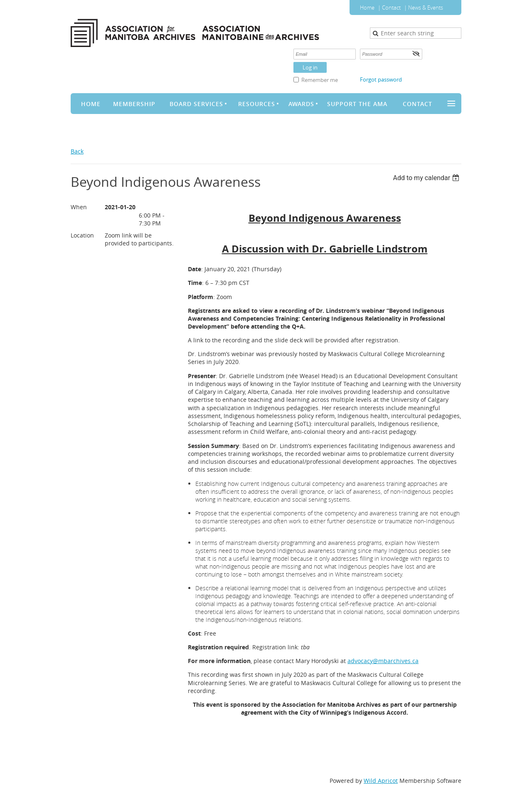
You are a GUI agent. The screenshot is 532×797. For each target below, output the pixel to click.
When (79, 207)
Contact (391, 7)
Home (367, 7)
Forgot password (381, 79)
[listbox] (427, 178)
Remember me (320, 80)
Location (82, 235)
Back (77, 151)
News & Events (426, 7)
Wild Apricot (381, 781)
